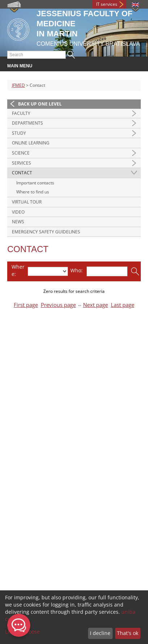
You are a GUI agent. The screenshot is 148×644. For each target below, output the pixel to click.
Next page (95, 305)
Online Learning (31, 143)
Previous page (58, 305)
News (18, 222)
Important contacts (35, 183)
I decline (100, 633)
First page (26, 305)
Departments (27, 123)
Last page (123, 305)
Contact (22, 173)
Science (21, 153)
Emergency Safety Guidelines (46, 232)
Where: (18, 270)
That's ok (128, 633)
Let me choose (22, 632)
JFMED (18, 85)
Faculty (21, 113)
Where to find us (33, 192)
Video (18, 212)
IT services (107, 4)
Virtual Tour (27, 202)
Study (19, 133)
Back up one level (40, 104)
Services (21, 163)
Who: (77, 270)
